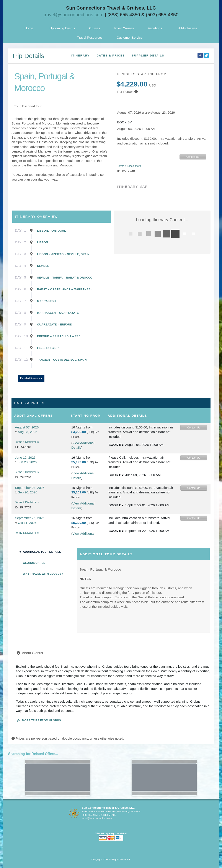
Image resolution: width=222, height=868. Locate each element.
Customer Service (130, 37)
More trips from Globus (39, 720)
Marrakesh (46, 301)
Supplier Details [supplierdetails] (148, 56)
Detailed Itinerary (31, 378)
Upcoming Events (62, 28)
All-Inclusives (188, 28)
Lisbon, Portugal (51, 231)
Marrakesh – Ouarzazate (58, 313)
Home (29, 28)
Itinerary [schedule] (80, 56)
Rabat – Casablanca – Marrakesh (65, 289)
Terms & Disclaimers (129, 166)
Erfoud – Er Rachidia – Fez (59, 336)
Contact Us (193, 157)
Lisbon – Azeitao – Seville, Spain (63, 254)
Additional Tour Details (42, 552)
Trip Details (28, 56)
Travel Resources (90, 37)
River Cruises (124, 28)
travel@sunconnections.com (74, 15)
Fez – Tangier (48, 348)
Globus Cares (34, 563)
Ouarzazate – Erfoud (55, 324)
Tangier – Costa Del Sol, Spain (62, 360)
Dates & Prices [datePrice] (111, 56)
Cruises (95, 28)
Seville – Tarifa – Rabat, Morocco (65, 278)
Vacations (155, 28)
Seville (43, 266)
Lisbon (42, 242)
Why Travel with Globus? (43, 574)
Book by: (116, 445)
